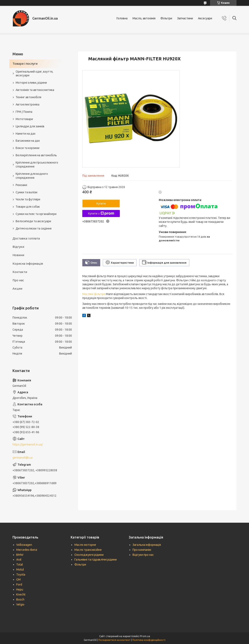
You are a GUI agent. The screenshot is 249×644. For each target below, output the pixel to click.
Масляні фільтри (94, 294)
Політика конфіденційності (149, 640)
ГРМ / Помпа (24, 112)
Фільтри (166, 18)
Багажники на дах (28, 141)
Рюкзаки (21, 185)
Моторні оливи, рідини (31, 83)
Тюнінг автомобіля (28, 97)
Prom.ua (145, 636)
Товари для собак (28, 207)
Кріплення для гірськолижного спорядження (37, 164)
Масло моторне (85, 545)
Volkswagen (24, 545)
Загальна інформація (147, 545)
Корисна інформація (28, 264)
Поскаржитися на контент (114, 640)
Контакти (20, 272)
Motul (20, 570)
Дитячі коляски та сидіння (34, 228)
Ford (19, 584)
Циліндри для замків (30, 126)
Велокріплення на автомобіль (36, 155)
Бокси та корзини (28, 148)
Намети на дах (26, 134)
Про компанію (142, 550)
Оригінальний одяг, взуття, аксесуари (34, 74)
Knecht (21, 594)
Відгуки (18, 247)
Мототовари (24, 119)
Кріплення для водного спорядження (32, 176)
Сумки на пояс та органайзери (36, 214)
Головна (122, 18)
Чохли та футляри (28, 199)
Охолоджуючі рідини (89, 555)
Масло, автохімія (144, 18)
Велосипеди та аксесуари (33, 221)
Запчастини (185, 18)
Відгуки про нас (143, 555)
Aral (19, 560)
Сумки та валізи (26, 192)
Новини (18, 255)
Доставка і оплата (26, 238)
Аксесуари (205, 18)
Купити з (101, 213)
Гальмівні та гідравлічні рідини (96, 560)
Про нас (18, 280)
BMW (20, 555)
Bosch (20, 599)
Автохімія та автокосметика (35, 90)
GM (18, 579)
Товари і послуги (25, 64)
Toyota (21, 575)
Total (20, 565)
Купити (101, 203)
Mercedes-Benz (27, 550)
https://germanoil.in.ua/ (28, 444)
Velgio (20, 604)
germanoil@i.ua (23, 458)
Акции (17, 288)
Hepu (20, 589)
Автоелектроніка (28, 104)
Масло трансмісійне (88, 550)
